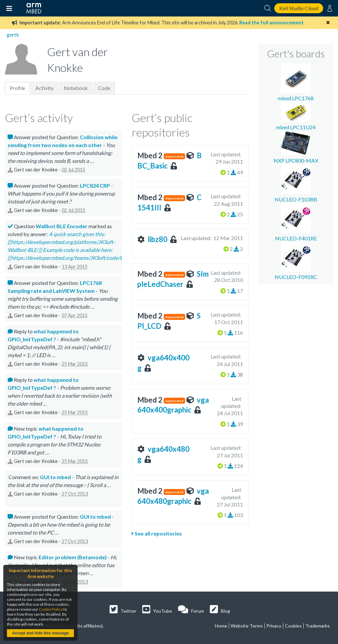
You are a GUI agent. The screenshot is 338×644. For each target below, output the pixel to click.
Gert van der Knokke (36, 170)
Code (104, 88)
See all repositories (157, 533)
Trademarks (318, 626)
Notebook (76, 88)
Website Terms (247, 626)
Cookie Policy (51, 609)
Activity (44, 88)
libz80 (157, 239)
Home (221, 626)
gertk (13, 34)
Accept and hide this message (40, 633)
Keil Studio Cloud (299, 8)
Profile (17, 88)
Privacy (274, 626)
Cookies (293, 626)
